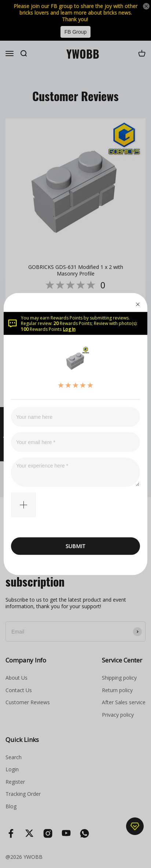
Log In (69, 329)
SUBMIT (75, 546)
